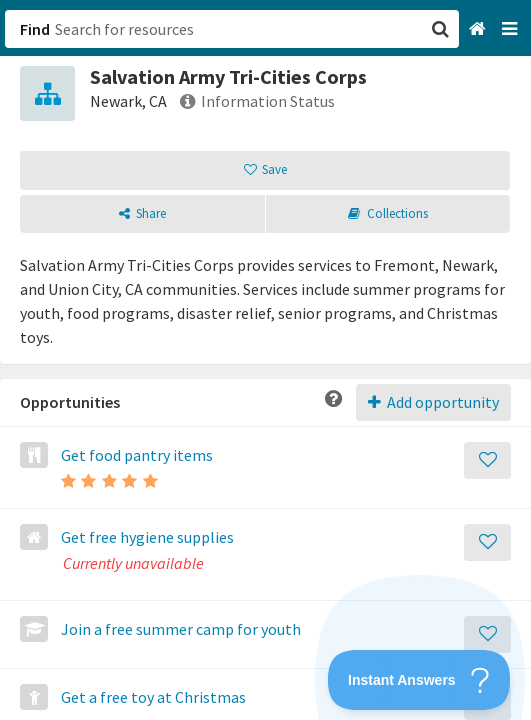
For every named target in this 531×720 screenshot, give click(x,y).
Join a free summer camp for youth (179, 629)
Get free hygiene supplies (146, 537)
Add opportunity (433, 402)
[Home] (479, 29)
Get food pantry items (135, 455)
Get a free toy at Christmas (152, 697)
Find (35, 29)
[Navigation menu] (511, 29)
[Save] (487, 460)
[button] (265, 360)
